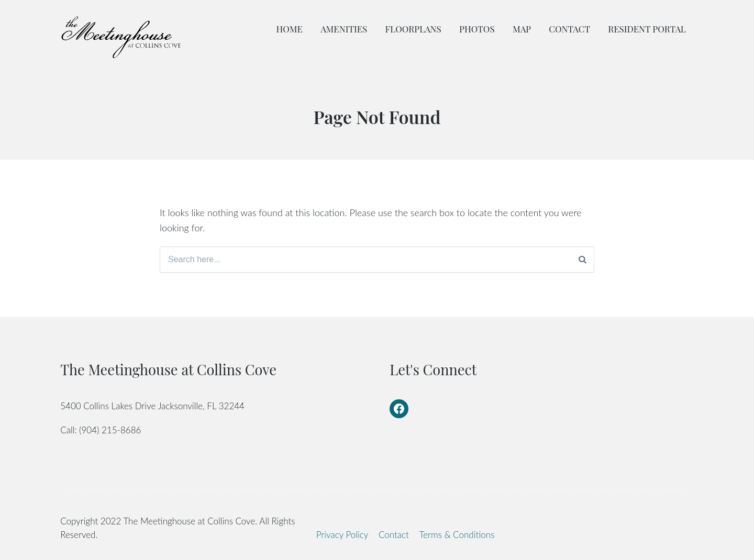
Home (290, 29)
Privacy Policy (342, 535)
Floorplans (413, 29)
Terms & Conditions (457, 535)
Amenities (344, 29)
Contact (569, 29)
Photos (477, 29)
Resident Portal (647, 29)
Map (522, 29)
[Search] (583, 260)
